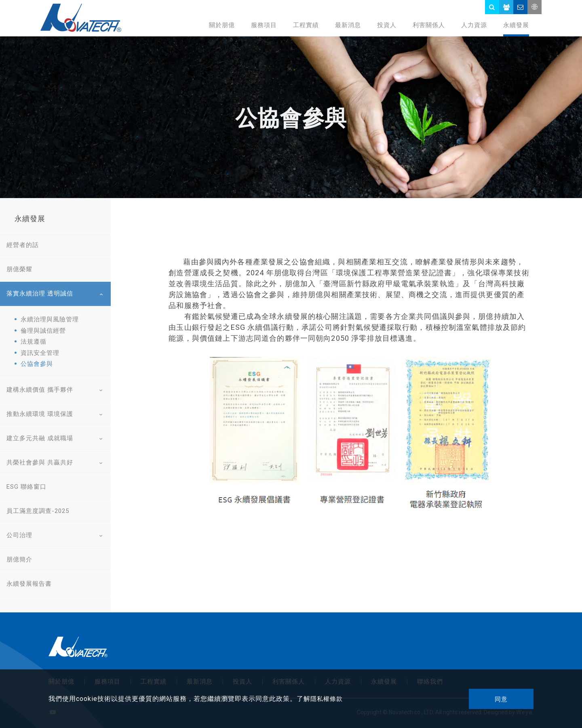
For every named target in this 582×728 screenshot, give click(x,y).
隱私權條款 (327, 699)
